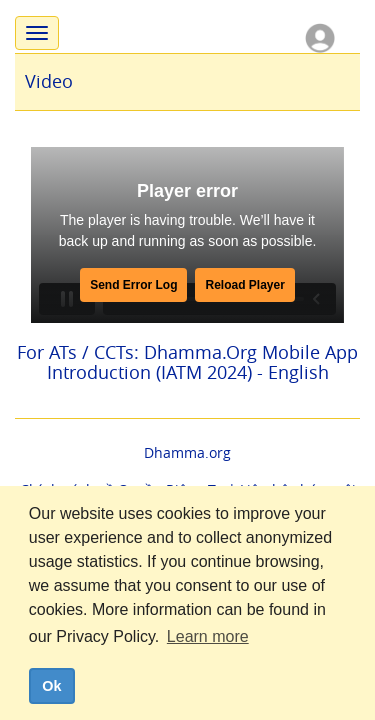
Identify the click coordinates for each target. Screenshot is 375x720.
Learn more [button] (208, 636)
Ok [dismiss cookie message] (51, 686)
